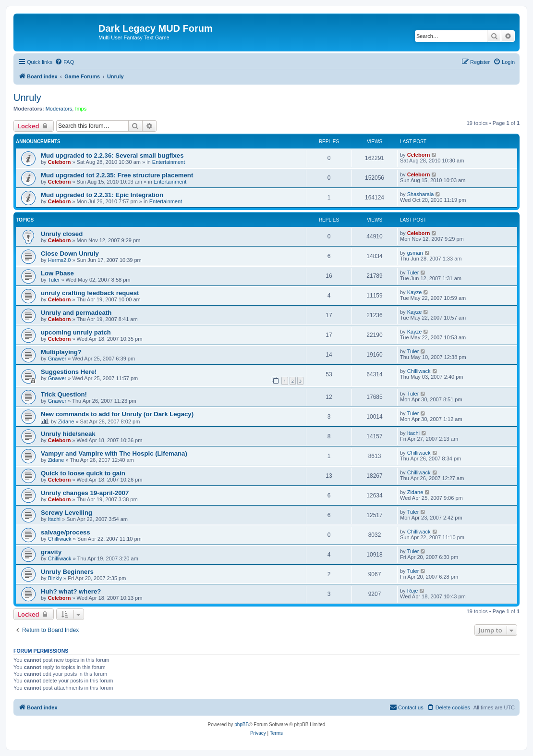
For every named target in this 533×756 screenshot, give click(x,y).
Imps (81, 109)
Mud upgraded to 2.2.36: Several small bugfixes (112, 155)
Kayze (415, 292)
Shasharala (421, 194)
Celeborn (60, 162)
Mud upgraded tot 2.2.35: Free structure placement (117, 175)
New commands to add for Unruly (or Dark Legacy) (117, 414)
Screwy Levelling (67, 513)
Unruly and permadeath (76, 313)
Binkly (55, 578)
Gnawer (57, 359)
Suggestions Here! (69, 372)
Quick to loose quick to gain (83, 473)
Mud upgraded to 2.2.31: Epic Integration (102, 195)
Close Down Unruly (70, 254)
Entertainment (169, 162)
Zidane (66, 421)
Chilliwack (419, 371)
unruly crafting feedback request (90, 293)
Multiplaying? (61, 352)
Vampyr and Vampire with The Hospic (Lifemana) (114, 453)
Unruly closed (62, 234)
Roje (413, 591)
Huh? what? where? (71, 591)
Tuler (54, 280)
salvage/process (66, 532)
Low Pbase (57, 273)
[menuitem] (64, 62)
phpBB (242, 725)
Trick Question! (64, 394)
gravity (51, 552)
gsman (415, 253)
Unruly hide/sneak (68, 434)
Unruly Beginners (67, 572)
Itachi (413, 433)
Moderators (59, 109)
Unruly (27, 98)
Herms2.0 (60, 260)
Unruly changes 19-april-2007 (85, 493)
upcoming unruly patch (76, 332)
